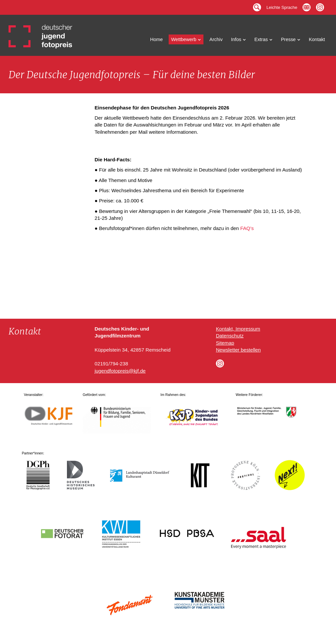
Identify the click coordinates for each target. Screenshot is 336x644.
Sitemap (225, 343)
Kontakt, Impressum (238, 329)
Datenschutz (230, 336)
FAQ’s (247, 228)
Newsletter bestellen (238, 350)
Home (157, 39)
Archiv (216, 39)
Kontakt (317, 39)
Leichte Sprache (282, 6)
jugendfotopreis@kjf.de (120, 371)
